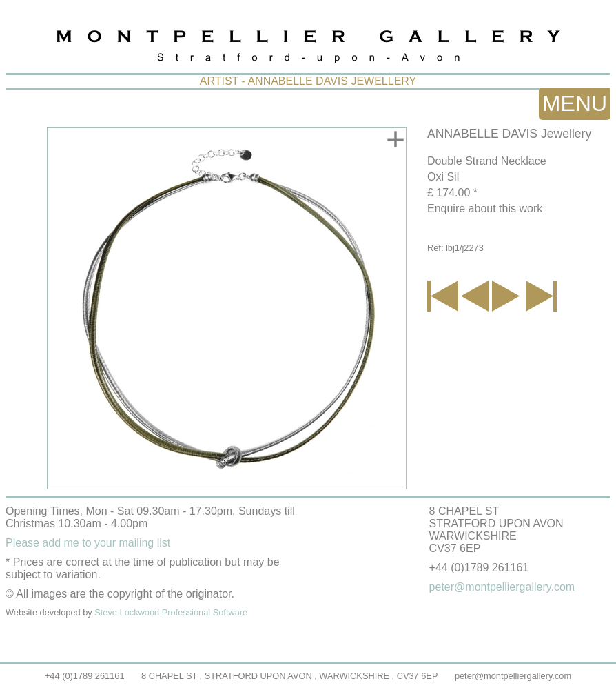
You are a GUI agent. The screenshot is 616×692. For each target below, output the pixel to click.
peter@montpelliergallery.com (513, 676)
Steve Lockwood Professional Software (171, 612)
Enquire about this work (485, 208)
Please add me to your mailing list (88, 543)
